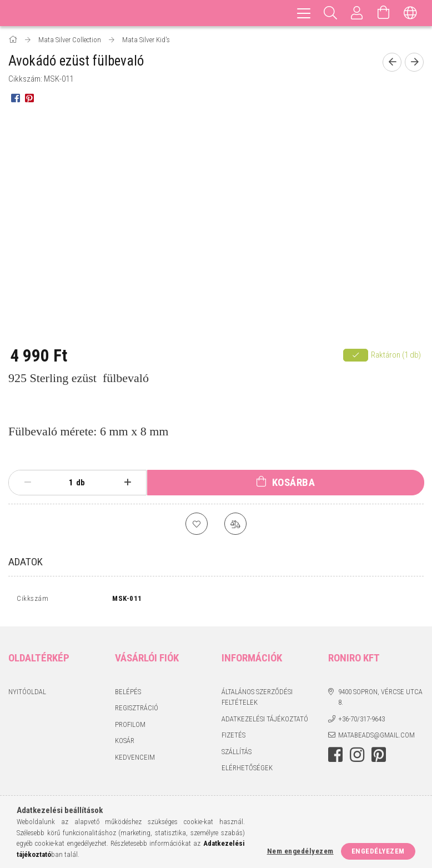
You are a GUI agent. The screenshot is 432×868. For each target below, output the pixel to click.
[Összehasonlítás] (235, 524)
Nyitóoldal (27, 694)
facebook (335, 757)
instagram (357, 757)
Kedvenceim (135, 759)
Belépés (128, 694)
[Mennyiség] (65, 483)
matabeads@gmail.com (376, 738)
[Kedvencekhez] (197, 524)
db (81, 483)
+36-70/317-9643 (361, 721)
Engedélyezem (378, 851)
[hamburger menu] (304, 13)
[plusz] (127, 483)
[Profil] (357, 13)
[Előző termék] (392, 62)
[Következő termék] (414, 62)
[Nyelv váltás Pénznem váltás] (410, 13)
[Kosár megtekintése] (384, 13)
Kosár (125, 743)
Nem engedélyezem (300, 851)
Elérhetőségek (247, 771)
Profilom (130, 727)
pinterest (379, 757)
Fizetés (233, 738)
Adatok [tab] (26, 562)
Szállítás (237, 754)
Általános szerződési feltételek (257, 699)
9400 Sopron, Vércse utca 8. (380, 699)
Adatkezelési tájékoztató (265, 721)
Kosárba (294, 482)
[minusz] (27, 483)
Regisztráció (137, 711)
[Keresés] (330, 13)
